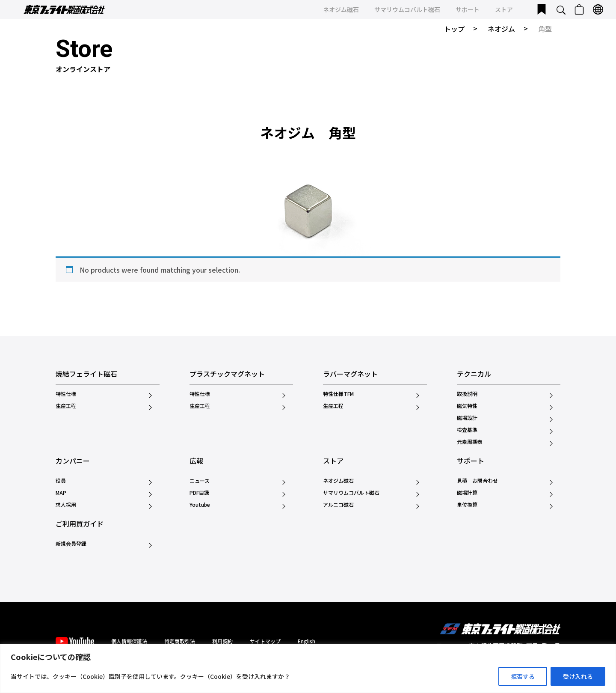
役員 (61, 481)
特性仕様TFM (338, 394)
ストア (504, 9)
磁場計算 (467, 493)
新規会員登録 (71, 544)
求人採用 (66, 505)
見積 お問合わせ (477, 481)
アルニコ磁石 (338, 505)
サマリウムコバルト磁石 (407, 9)
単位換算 (467, 505)
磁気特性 (467, 406)
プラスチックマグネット (227, 375)
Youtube (200, 505)
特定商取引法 (180, 641)
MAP (61, 493)
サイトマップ (265, 641)
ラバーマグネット (350, 375)
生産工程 (66, 406)
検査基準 (467, 430)
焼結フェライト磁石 (86, 375)
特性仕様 (66, 394)
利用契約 (222, 641)
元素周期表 (470, 442)
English (307, 641)
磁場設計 (467, 418)
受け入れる (578, 676)
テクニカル (474, 375)
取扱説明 (467, 394)
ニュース (200, 481)
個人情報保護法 (129, 641)
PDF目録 (199, 493)
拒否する (523, 676)
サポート (468, 9)
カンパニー (73, 461)
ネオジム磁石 (341, 9)
